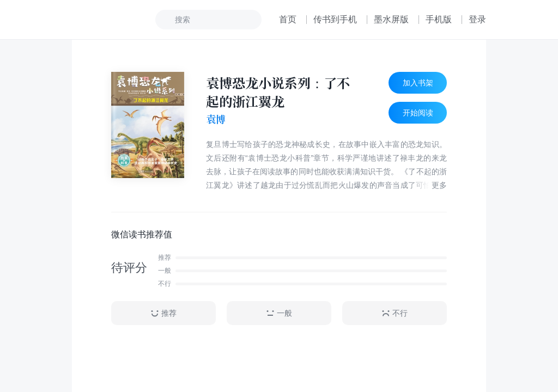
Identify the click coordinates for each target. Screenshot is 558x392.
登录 (477, 19)
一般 (279, 313)
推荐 (163, 313)
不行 (395, 313)
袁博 (216, 119)
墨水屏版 (391, 19)
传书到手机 (335, 19)
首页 (288, 19)
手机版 (439, 19)
